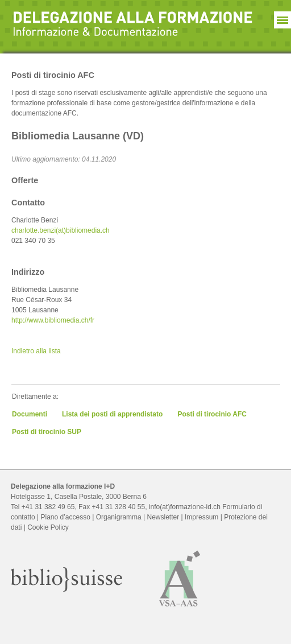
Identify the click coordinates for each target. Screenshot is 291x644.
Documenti (30, 414)
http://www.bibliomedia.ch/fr (53, 320)
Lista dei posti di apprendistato (112, 414)
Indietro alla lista (36, 351)
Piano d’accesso (66, 517)
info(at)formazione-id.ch (185, 507)
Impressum (201, 517)
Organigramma (119, 517)
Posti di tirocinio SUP (47, 432)
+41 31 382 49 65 (48, 507)
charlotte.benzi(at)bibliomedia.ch (61, 230)
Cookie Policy (48, 527)
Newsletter (163, 517)
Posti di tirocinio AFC (212, 414)
